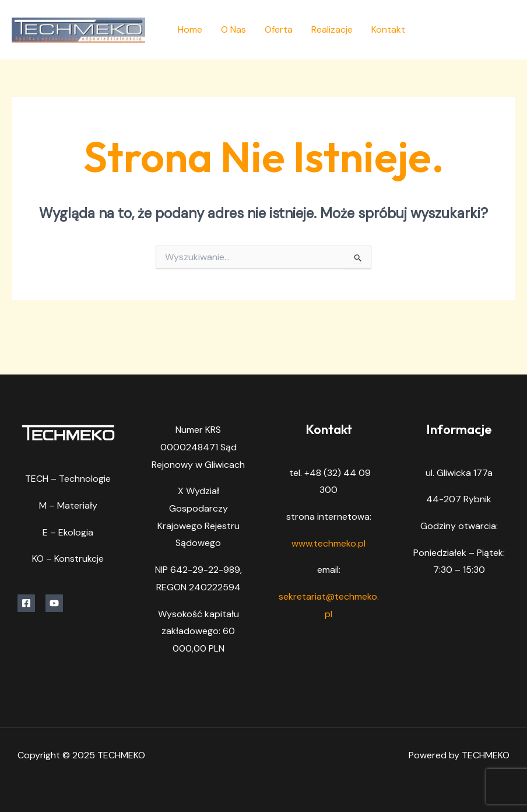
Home (190, 29)
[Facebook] (485, 31)
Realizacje (332, 29)
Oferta (279, 29)
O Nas (233, 29)
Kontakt (388, 29)
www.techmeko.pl (329, 543)
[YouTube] (511, 31)
